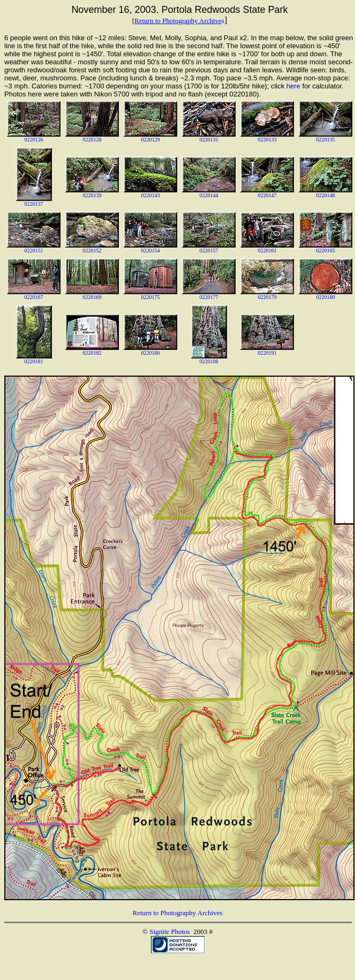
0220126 (34, 140)
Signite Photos (170, 932)
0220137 (34, 204)
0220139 (92, 195)
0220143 (151, 195)
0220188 (209, 361)
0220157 (209, 250)
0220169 (92, 297)
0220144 (209, 195)
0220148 (326, 195)
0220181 (34, 361)
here (293, 86)
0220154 (151, 250)
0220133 (267, 140)
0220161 (267, 250)
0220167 (34, 297)
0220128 (92, 140)
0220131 (209, 140)
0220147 (267, 195)
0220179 (267, 297)
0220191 (267, 353)
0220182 (92, 353)
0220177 (209, 297)
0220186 (151, 353)
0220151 (34, 250)
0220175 (151, 297)
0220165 (326, 250)
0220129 (151, 140)
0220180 (326, 297)
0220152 (92, 250)
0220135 (326, 140)
